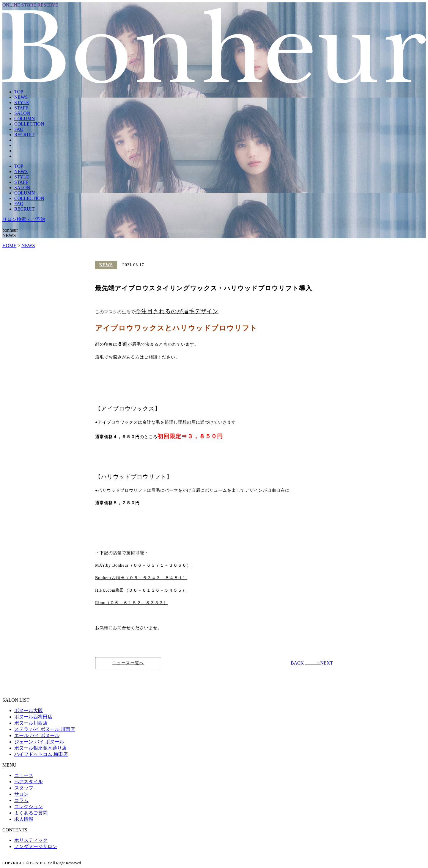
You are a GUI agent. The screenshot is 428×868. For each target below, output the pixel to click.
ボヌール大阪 (29, 711)
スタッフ (24, 788)
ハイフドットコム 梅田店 (41, 755)
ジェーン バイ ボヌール (39, 742)
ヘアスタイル (29, 782)
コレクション (29, 807)
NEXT (319, 663)
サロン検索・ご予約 (24, 219)
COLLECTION (29, 124)
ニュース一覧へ (128, 663)
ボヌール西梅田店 (33, 717)
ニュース (24, 776)
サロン (21, 794)
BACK (297, 663)
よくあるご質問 (31, 813)
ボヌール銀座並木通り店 (40, 748)
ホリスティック (31, 840)
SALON (22, 113)
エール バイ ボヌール (37, 736)
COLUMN (25, 119)
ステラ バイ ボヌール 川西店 (45, 730)
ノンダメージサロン (36, 847)
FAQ (19, 129)
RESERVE (48, 5)
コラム (21, 801)
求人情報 (24, 819)
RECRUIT (24, 135)
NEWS (21, 97)
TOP (19, 92)
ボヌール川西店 (31, 723)
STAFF (21, 108)
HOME (9, 246)
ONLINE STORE (19, 5)
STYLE (22, 102)
